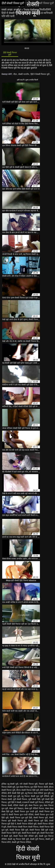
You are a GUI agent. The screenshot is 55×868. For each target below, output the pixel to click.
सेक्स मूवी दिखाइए (16, 808)
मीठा (15, 74)
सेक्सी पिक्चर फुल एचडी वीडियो (21, 815)
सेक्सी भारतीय (24, 74)
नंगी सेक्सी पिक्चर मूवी (29, 784)
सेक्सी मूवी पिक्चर (37, 839)
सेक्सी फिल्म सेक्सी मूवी (31, 833)
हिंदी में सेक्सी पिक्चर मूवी (40, 74)
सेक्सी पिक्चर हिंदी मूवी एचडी (41, 830)
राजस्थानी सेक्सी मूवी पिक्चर (33, 802)
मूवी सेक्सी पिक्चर (20, 799)
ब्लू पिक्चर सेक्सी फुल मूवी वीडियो (35, 796)
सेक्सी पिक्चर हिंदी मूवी (19, 830)
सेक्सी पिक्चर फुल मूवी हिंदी (21, 818)
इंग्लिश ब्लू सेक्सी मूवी (10, 784)
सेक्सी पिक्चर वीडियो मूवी (27, 824)
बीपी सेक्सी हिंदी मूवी (16, 793)
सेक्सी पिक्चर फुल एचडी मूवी (26, 812)
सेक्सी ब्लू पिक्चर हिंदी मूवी (18, 839)
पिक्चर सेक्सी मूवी (8, 787)
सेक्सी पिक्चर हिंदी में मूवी (11, 833)
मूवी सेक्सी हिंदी (34, 799)
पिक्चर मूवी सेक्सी (46, 784)
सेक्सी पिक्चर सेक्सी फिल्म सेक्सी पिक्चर (23, 827)
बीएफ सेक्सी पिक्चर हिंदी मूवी (28, 790)
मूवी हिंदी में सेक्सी (15, 802)
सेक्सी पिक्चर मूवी (41, 818)
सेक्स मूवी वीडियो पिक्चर (34, 808)
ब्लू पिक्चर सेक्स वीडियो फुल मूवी (38, 793)
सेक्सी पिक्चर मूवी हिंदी (38, 821)
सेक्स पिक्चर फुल (35, 805)
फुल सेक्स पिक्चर (23, 787)
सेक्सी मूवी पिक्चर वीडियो (21, 842)
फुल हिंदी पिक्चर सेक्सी (39, 787)
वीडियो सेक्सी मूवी (20, 805)
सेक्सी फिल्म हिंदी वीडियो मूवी (25, 836)
